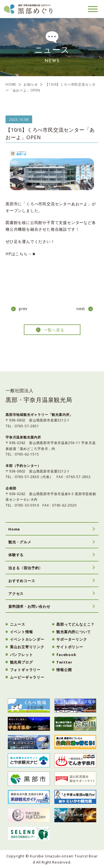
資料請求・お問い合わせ (29, 606)
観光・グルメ (20, 542)
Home (14, 529)
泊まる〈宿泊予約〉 (26, 568)
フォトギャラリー (25, 670)
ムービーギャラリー (27, 677)
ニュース (18, 624)
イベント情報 (21, 632)
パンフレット (21, 655)
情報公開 (64, 670)
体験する (16, 555)
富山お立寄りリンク (27, 647)
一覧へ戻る (54, 330)
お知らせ (31, 84)
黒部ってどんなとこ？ (75, 624)
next (81, 309)
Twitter (64, 662)
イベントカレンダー (27, 639)
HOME (11, 84)
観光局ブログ (21, 662)
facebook (66, 655)
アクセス (16, 594)
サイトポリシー (70, 647)
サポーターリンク (72, 639)
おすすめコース (22, 581)
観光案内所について (73, 632)
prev (23, 309)
